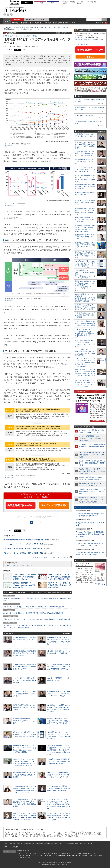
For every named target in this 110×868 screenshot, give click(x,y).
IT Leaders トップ (9, 27)
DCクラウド (40, 3)
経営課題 (17, 20)
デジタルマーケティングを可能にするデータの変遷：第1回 (23, 553)
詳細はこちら (99, 584)
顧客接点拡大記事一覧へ (63, 33)
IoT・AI (87, 2)
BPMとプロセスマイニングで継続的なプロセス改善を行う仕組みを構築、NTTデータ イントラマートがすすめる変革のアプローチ (85, 373)
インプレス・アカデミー (24, 858)
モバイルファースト (16, 565)
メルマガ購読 (28, 844)
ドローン (73, 4)
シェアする (8, 49)
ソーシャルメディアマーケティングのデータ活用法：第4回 (23, 544)
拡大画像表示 (9, 146)
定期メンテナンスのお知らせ (84, 116)
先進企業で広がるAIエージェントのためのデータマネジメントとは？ (24, 721)
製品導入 (53, 3)
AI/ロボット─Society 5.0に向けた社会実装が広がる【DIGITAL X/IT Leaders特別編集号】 (34, 613)
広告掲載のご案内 (38, 844)
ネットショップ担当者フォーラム (27, 855)
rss (11, 15)
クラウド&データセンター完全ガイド (28, 853)
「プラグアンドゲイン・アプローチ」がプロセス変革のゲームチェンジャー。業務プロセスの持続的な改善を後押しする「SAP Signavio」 (59, 804)
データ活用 (35, 23)
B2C (8, 565)
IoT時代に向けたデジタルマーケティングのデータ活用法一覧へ (52, 557)
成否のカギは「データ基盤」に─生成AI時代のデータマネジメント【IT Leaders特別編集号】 (35, 607)
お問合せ (6, 847)
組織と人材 (58, 23)
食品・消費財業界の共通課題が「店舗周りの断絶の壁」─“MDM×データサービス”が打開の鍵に (59, 788)
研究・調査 (93, 2)
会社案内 (48, 844)
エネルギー (66, 4)
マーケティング (27, 565)
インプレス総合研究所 (64, 853)
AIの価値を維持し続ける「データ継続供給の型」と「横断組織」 (85, 161)
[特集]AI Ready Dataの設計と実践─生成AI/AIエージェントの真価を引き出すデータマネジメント (90, 398)
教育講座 (79, 4)
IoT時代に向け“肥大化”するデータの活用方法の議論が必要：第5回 (26, 540)
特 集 (43, 20)
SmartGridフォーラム (89, 853)
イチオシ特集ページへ (97, 421)
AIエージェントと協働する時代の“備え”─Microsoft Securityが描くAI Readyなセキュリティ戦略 (58, 775)
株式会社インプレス (23, 851)
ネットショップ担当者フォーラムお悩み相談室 (52, 855)
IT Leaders (15, 10)
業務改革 (17, 23)
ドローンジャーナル (96, 855)
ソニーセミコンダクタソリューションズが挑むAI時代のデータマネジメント (24, 694)
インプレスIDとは (82, 44)
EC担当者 (73, 2)
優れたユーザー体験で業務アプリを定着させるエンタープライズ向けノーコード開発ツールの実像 (24, 734)
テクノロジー (30, 20)
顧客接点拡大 (29, 27)
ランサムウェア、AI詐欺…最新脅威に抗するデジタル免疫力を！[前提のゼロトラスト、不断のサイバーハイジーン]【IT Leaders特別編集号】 (37, 627)
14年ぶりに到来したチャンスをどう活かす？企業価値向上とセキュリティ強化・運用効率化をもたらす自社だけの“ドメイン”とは (85, 298)
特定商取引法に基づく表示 (75, 844)
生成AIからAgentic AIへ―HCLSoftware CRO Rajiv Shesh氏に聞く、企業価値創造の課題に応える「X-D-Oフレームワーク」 (85, 333)
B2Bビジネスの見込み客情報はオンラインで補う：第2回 (23, 549)
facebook (8, 15)
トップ (7, 21)
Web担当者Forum (51, 853)
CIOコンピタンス (70, 23)
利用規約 (19, 844)
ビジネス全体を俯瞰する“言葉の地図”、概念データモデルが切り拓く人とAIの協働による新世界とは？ (59, 667)
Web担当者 (66, 2)
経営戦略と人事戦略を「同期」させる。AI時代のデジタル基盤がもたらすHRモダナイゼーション (59, 721)
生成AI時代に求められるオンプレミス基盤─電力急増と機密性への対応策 (24, 775)
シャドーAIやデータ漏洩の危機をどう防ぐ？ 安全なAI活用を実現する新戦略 (25, 680)
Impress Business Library (83, 39)
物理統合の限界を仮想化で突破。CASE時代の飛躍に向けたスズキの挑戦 (24, 707)
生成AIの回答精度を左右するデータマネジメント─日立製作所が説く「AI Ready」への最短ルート (59, 694)
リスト (24, 50)
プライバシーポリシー (59, 844)
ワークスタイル (47, 23)
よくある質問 (14, 847)
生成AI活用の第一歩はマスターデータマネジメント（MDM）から (85, 136)
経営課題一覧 (20, 27)
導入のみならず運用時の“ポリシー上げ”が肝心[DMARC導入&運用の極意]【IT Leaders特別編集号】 (37, 619)
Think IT (43, 853)
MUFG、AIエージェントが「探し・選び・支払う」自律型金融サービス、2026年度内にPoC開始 (59, 577)
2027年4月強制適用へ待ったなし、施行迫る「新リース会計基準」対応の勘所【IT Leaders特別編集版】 (37, 599)
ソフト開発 (80, 2)
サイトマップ (88, 844)
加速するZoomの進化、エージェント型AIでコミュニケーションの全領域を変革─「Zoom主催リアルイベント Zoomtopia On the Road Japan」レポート (59, 750)
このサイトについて (9, 844)
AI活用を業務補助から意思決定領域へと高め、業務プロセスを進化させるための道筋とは (24, 653)
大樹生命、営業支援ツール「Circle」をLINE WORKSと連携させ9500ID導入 (25, 585)
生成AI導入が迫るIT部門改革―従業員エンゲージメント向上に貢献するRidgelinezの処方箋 (59, 761)
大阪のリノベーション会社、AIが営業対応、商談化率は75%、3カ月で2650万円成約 (60, 585)
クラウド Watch (77, 853)
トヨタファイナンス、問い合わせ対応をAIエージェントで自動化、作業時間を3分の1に (24, 577)
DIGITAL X (86, 855)
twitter (5, 15)
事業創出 (26, 23)
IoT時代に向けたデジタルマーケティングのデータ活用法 (52, 27)
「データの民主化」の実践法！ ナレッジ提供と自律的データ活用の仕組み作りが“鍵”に (25, 667)
